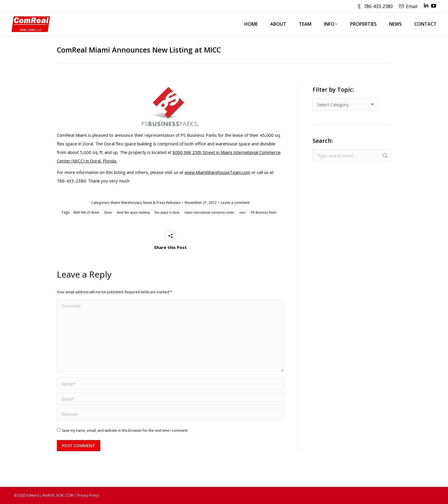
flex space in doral (167, 213)
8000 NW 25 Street (86, 213)
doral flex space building (133, 213)
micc (243, 213)
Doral (108, 213)
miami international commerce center (209, 213)
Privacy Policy (88, 495)
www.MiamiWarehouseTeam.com (217, 172)
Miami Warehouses (126, 203)
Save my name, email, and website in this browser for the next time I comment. (125, 430)
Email (412, 6)
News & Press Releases (162, 203)
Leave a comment (235, 203)
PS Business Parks (264, 213)
